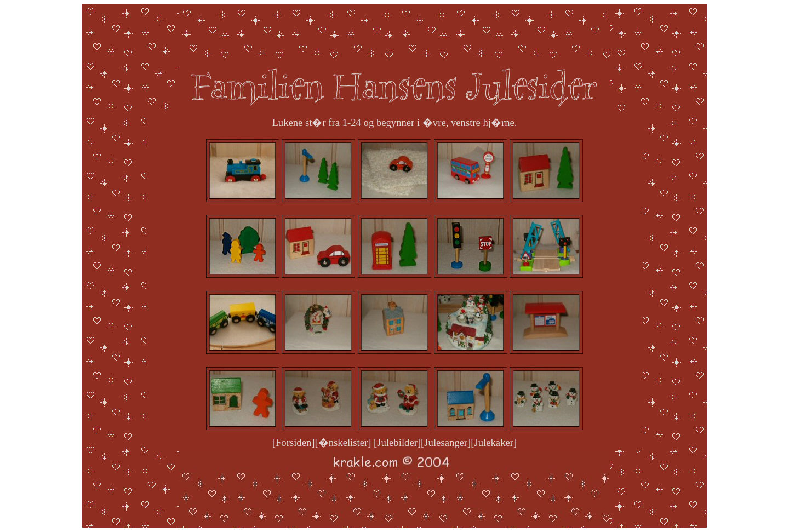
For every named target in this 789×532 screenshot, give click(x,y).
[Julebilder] (397, 442)
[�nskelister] (343, 442)
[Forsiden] (294, 442)
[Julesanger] (446, 442)
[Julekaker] (494, 442)
